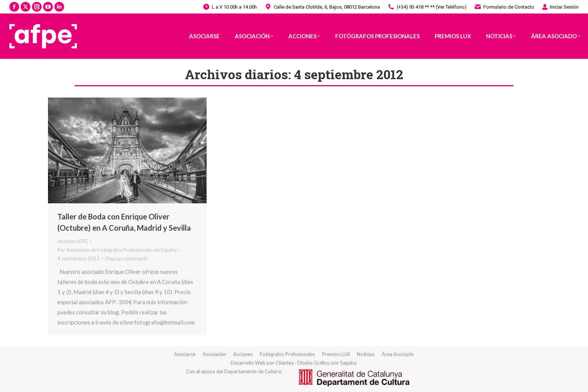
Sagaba (348, 363)
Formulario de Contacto (504, 7)
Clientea (285, 363)
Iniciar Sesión (560, 7)
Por (117, 250)
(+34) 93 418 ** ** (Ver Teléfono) (427, 7)
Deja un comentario (127, 258)
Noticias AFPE (73, 241)
